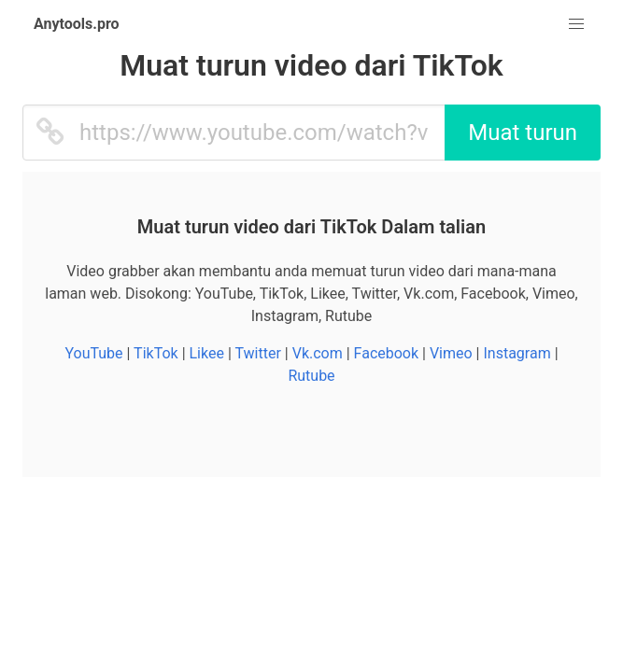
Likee (207, 353)
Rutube (311, 376)
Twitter (257, 353)
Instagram (517, 353)
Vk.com (318, 353)
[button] (576, 24)
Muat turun (523, 133)
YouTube (93, 353)
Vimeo (451, 353)
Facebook (386, 353)
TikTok (156, 353)
